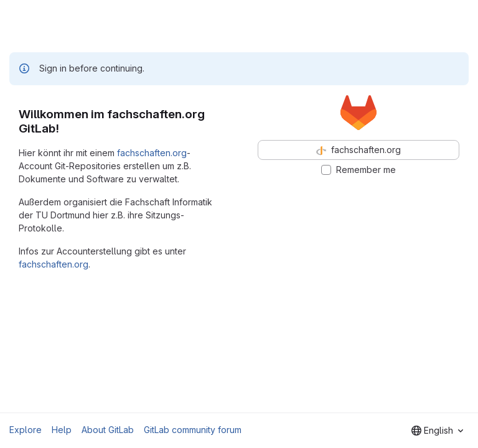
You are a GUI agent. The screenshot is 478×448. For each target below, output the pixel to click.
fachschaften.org (152, 153)
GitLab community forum (193, 430)
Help (62, 430)
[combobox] (437, 431)
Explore (26, 430)
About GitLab (108, 430)
